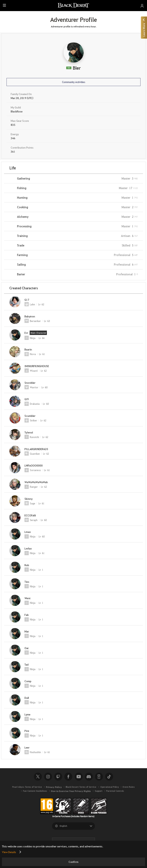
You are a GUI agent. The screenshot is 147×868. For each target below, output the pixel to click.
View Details (9, 852)
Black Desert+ (99, 777)
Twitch (58, 777)
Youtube (79, 777)
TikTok (109, 777)
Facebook (68, 777)
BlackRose (17, 111)
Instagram (48, 777)
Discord (89, 777)
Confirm (73, 862)
